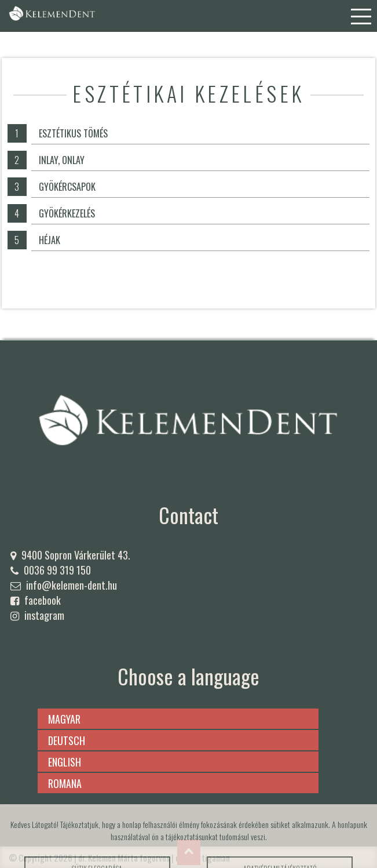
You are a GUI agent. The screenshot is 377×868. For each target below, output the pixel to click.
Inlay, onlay (62, 160)
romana (65, 783)
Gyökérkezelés (67, 213)
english (65, 762)
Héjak (50, 240)
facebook (43, 600)
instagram (44, 615)
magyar (64, 719)
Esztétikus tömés (73, 133)
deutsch (67, 740)
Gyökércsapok (67, 187)
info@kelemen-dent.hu (72, 585)
